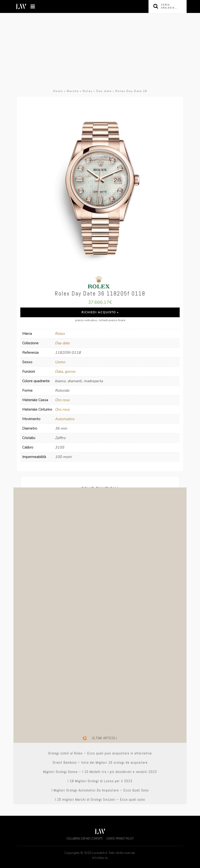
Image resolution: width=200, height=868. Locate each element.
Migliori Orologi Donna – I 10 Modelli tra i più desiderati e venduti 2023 (100, 772)
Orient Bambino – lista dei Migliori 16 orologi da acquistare (100, 762)
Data (59, 372)
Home (58, 91)
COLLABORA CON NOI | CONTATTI (85, 839)
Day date (104, 91)
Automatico (65, 419)
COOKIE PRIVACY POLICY (120, 839)
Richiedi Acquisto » (100, 312)
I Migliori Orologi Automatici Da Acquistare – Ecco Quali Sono (100, 790)
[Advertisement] (100, 54)
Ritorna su (100, 858)
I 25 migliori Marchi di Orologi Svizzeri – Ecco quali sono (100, 799)
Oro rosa (62, 400)
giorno (70, 372)
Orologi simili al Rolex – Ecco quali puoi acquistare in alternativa (100, 753)
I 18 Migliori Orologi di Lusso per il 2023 (100, 781)
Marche (73, 91)
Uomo (60, 362)
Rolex (88, 91)
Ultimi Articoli (104, 738)
